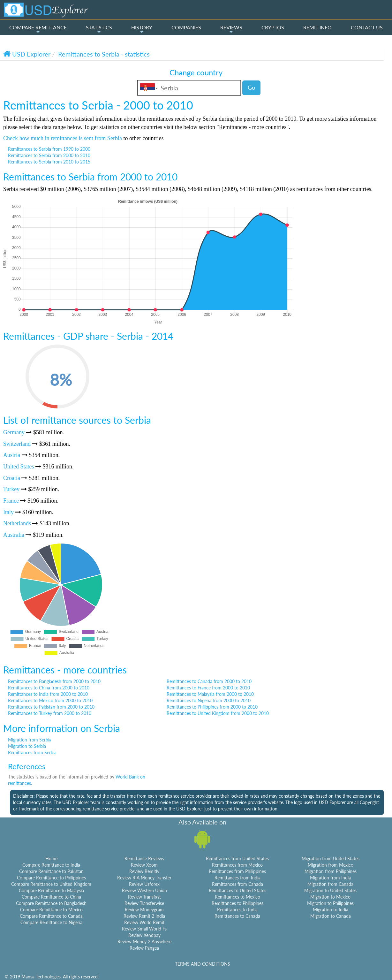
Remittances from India (237, 878)
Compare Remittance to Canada (51, 916)
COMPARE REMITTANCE (38, 29)
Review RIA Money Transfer (144, 878)
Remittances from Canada (237, 884)
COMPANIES (186, 27)
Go (251, 87)
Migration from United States (331, 858)
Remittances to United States (237, 890)
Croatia (12, 478)
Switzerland (17, 444)
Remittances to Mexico (237, 897)
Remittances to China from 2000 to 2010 (49, 688)
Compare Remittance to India (51, 865)
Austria (12, 455)
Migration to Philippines (330, 903)
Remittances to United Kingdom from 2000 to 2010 (218, 713)
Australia (14, 535)
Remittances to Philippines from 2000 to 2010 (212, 707)
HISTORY (142, 29)
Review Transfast (144, 897)
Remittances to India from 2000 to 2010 (48, 694)
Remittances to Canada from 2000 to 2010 (209, 681)
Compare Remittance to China (51, 897)
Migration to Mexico (330, 897)
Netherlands (17, 523)
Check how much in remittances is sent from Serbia (63, 138)
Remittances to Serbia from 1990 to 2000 (49, 149)
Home (51, 858)
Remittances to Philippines (237, 903)
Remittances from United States (237, 858)
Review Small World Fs (144, 929)
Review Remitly (144, 871)
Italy (8, 512)
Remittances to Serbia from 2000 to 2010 (49, 155)
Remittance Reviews (144, 858)
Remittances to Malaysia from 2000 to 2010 (210, 694)
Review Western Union (144, 890)
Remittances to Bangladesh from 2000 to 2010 (54, 681)
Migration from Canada (330, 884)
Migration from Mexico (331, 865)
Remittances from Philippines (237, 871)
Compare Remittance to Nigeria (51, 922)
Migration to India (331, 910)
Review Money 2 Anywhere (144, 942)
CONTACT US (367, 27)
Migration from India (330, 878)
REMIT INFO (317, 27)
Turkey (11, 489)
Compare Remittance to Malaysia (51, 890)
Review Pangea (144, 948)
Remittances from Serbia (32, 752)
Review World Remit (144, 922)
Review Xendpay (144, 935)
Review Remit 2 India (144, 916)
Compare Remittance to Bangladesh (51, 903)
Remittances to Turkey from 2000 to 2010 (50, 713)
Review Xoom (144, 865)
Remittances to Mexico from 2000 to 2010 (50, 700)
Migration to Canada (331, 916)
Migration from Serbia (30, 740)
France (11, 501)
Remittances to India (237, 910)
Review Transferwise (144, 903)
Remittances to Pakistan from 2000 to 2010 (51, 707)
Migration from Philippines (331, 871)
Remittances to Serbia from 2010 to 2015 (49, 162)
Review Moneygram (144, 910)
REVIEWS (231, 29)
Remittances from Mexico (237, 865)
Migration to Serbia (27, 746)
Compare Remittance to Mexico (51, 910)
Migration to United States (330, 890)
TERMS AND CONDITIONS (203, 964)
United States (19, 467)
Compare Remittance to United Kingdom (51, 884)
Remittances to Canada (237, 916)
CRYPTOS (273, 27)
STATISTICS (99, 29)
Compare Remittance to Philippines (51, 878)
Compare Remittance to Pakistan (51, 871)
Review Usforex (144, 884)
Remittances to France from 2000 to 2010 (208, 688)
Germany (14, 432)
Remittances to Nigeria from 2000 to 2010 (209, 700)
